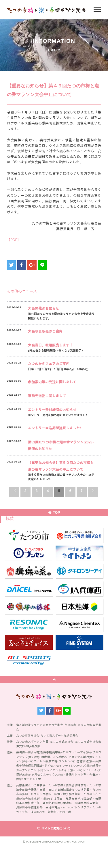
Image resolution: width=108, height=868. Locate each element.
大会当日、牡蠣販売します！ (50, 345)
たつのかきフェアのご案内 (49, 364)
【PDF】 (14, 240)
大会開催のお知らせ (43, 309)
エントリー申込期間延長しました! (54, 428)
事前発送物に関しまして (47, 396)
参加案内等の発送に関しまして (52, 382)
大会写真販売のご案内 (45, 331)
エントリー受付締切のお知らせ (52, 410)
